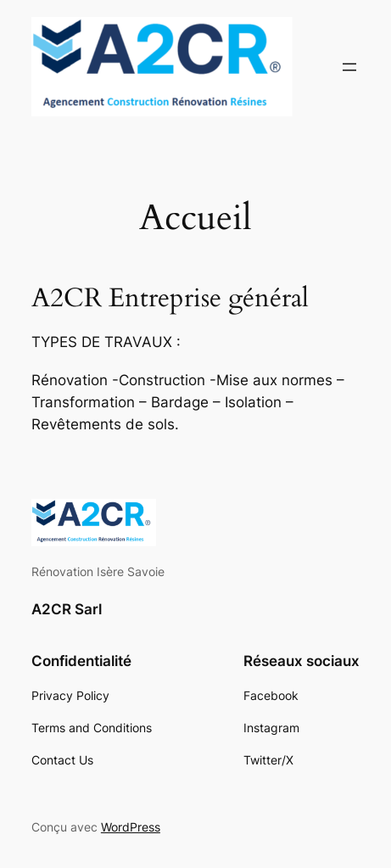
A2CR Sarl (67, 609)
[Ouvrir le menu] (349, 67)
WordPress (131, 827)
